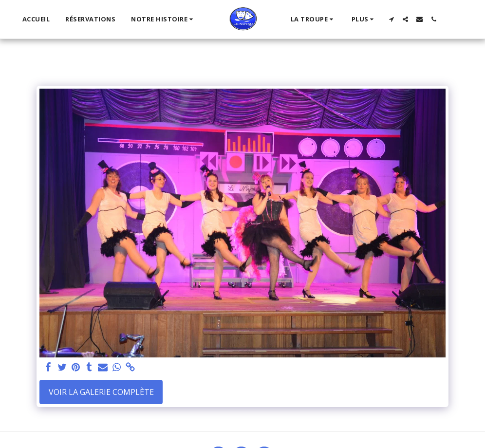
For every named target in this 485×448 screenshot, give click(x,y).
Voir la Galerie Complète (101, 392)
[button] (163, 19)
